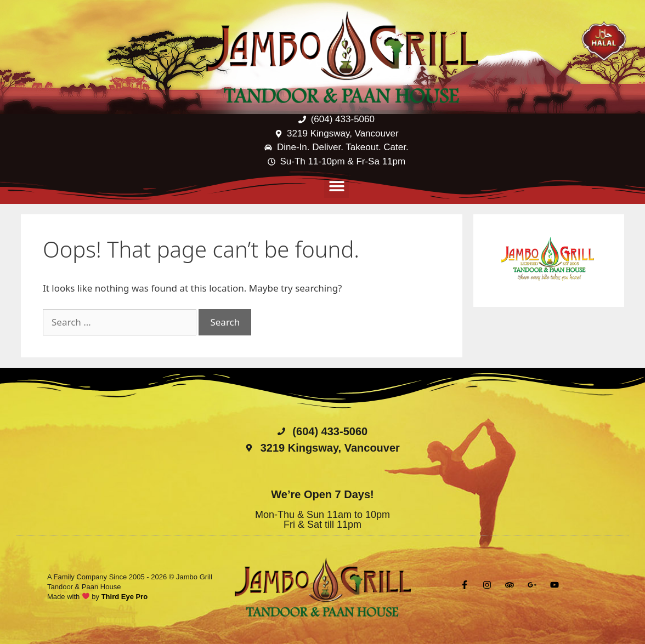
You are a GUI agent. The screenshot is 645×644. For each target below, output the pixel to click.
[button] (336, 186)
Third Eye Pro (125, 597)
